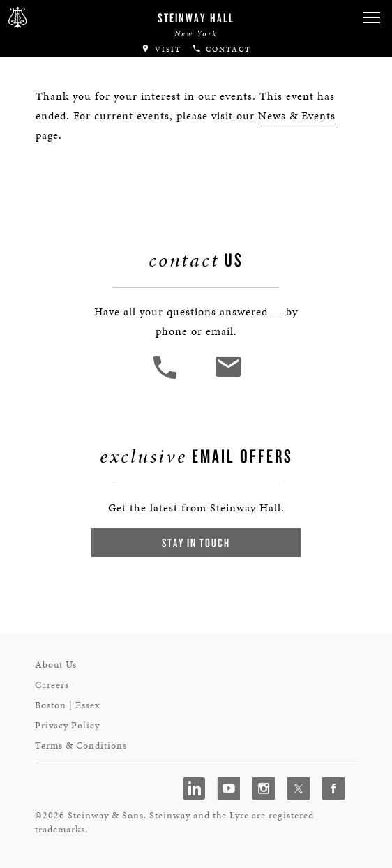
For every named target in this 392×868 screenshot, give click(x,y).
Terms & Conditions (81, 746)
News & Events (297, 115)
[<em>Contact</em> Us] (228, 377)
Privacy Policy (67, 725)
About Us (56, 665)
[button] (371, 18)
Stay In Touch (196, 542)
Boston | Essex (68, 705)
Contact (221, 49)
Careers (52, 685)
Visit (161, 49)
